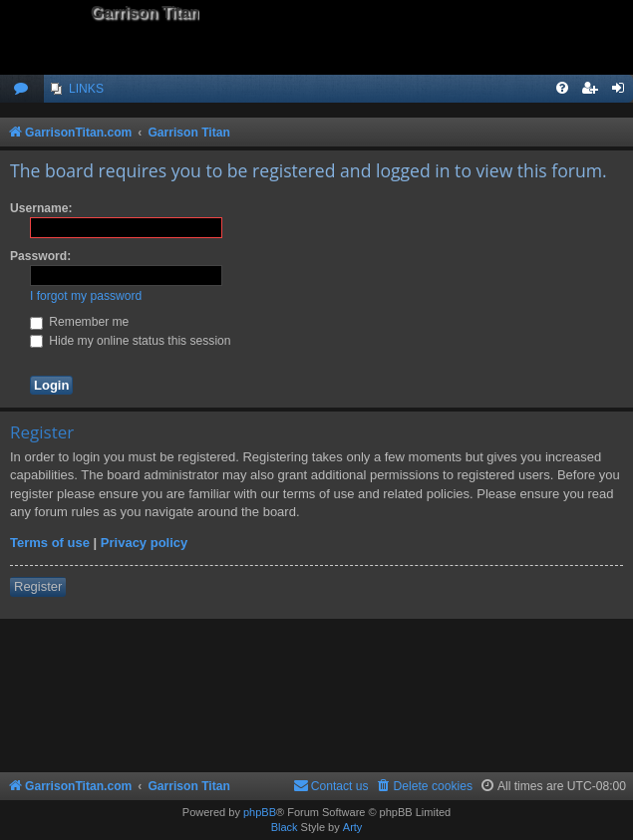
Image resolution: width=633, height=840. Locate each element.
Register (38, 586)
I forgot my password (86, 296)
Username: (41, 208)
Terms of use (50, 543)
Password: (40, 256)
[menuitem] (22, 89)
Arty (353, 827)
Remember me (79, 322)
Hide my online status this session (131, 341)
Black (285, 827)
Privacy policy (144, 543)
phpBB (260, 812)
